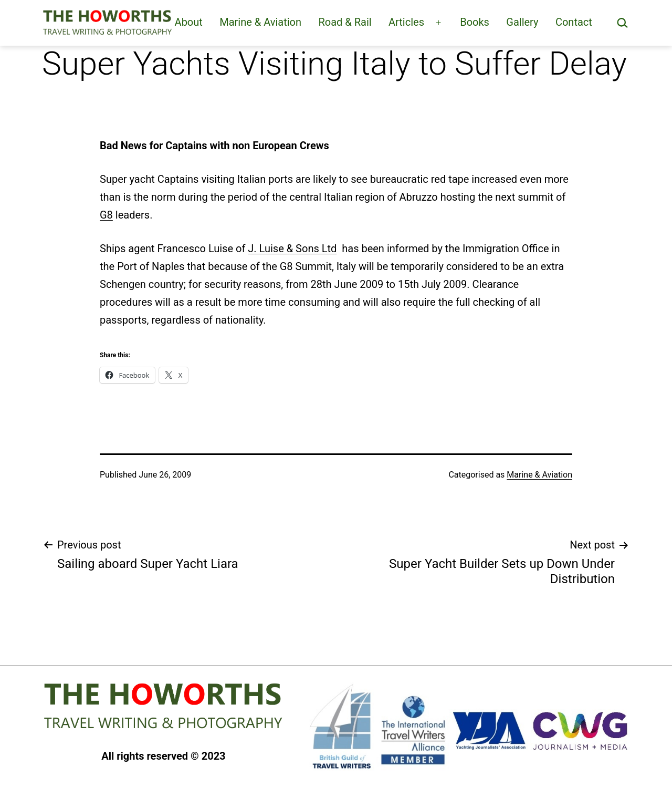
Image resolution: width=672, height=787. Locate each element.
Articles (406, 22)
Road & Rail (345, 22)
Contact (574, 22)
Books (475, 22)
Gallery (522, 22)
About (189, 22)
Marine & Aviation (260, 22)
